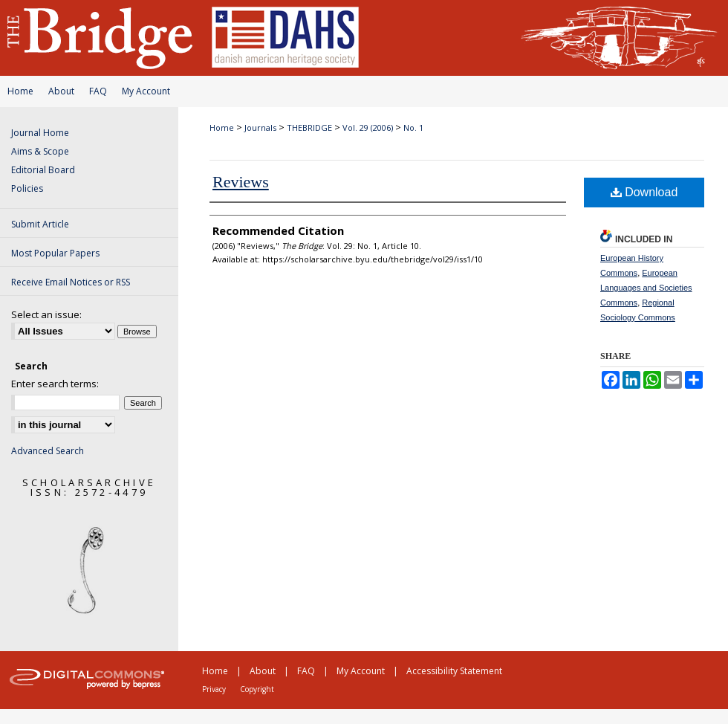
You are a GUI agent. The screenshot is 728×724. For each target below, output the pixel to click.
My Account (146, 91)
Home (20, 91)
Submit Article (40, 224)
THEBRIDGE (309, 127)
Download (644, 192)
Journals (260, 127)
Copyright (257, 689)
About (61, 91)
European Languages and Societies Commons (646, 288)
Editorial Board (43, 170)
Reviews (241, 182)
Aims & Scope (40, 151)
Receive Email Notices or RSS (71, 282)
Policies (27, 188)
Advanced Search (48, 451)
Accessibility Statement (454, 671)
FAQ (98, 91)
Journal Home (40, 133)
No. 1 (413, 127)
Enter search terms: (55, 384)
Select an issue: (46, 314)
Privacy (214, 689)
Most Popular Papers (55, 253)
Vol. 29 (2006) (368, 127)
